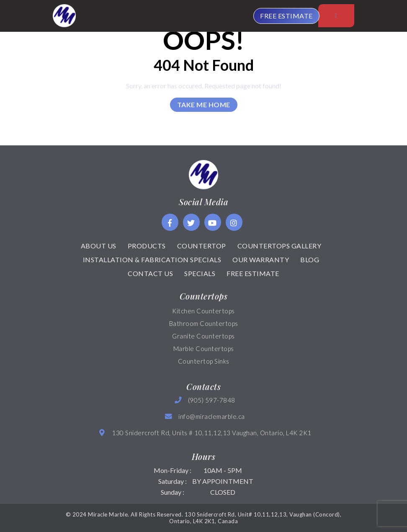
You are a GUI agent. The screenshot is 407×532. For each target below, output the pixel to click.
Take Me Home (204, 105)
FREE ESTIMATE (286, 16)
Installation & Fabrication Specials (152, 260)
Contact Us (150, 273)
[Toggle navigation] (336, 16)
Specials (200, 273)
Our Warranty (261, 260)
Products (147, 246)
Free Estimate (253, 273)
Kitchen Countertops (203, 311)
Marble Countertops (204, 349)
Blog (310, 260)
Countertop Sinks (204, 361)
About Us (99, 246)
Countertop (202, 246)
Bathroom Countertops (204, 323)
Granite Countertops (203, 336)
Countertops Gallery (279, 246)
